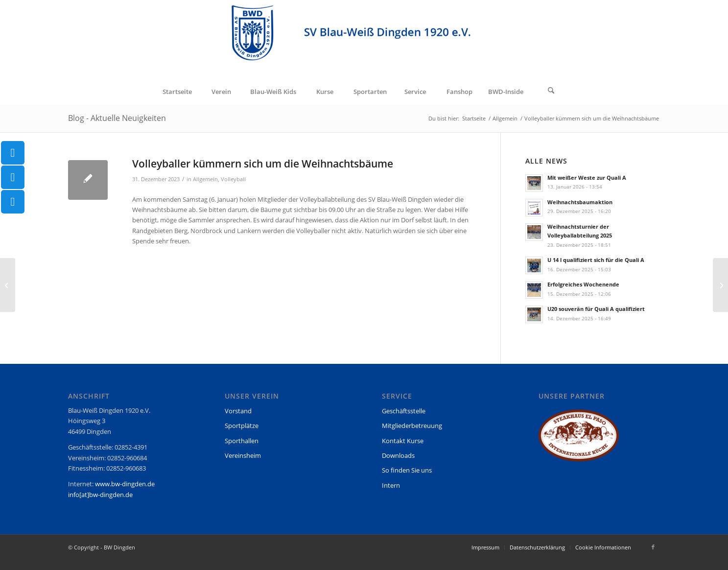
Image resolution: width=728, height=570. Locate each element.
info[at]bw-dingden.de (100, 495)
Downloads (398, 455)
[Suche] (551, 92)
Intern (391, 485)
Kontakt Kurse (403, 441)
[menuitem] (177, 92)
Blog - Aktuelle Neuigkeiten (117, 118)
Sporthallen (242, 441)
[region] (579, 440)
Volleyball (233, 179)
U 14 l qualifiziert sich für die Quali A (596, 260)
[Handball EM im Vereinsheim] (720, 285)
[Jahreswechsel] (8, 285)
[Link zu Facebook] (653, 547)
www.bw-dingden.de (125, 484)
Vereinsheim (243, 455)
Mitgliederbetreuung (412, 426)
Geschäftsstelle (404, 411)
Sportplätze (242, 426)
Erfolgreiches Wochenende (583, 284)
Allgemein (205, 179)
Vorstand (238, 411)
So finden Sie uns (407, 470)
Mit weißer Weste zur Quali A (587, 178)
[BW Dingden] (364, 40)
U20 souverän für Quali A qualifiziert (596, 309)
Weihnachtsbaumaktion (580, 202)
